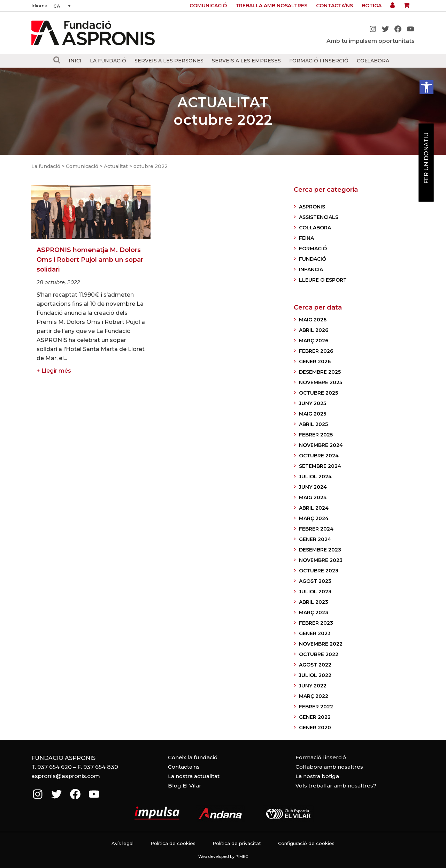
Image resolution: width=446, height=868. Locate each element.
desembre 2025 (320, 372)
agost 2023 (315, 581)
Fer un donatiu (426, 158)
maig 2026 (313, 320)
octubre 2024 (319, 456)
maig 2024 (313, 497)
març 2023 (314, 612)
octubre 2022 (319, 654)
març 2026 (314, 341)
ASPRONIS (312, 207)
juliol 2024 (315, 477)
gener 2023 (315, 633)
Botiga (372, 6)
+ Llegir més (54, 371)
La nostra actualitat (194, 776)
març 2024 (314, 518)
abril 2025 (313, 424)
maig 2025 (313, 414)
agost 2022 (315, 665)
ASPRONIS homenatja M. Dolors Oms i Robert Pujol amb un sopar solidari (90, 260)
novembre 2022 (321, 644)
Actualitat (116, 166)
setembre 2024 (320, 466)
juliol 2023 (315, 592)
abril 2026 (314, 330)
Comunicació (208, 6)
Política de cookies (173, 843)
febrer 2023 (316, 623)
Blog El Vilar (185, 786)
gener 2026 (315, 361)
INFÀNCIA (311, 269)
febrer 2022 (316, 707)
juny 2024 (313, 487)
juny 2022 (313, 686)
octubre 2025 (318, 393)
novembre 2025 (321, 382)
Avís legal (122, 843)
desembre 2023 (320, 550)
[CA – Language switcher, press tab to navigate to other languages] (62, 6)
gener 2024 (315, 539)
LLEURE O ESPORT (323, 280)
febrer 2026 (316, 351)
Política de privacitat (237, 843)
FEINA (306, 238)
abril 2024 (314, 508)
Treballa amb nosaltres (271, 6)
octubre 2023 (319, 571)
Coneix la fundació (193, 757)
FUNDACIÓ (313, 259)
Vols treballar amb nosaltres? (336, 786)
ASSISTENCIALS (319, 217)
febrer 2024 (316, 529)
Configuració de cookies (306, 843)
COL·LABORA (315, 228)
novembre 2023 (321, 560)
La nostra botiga (317, 776)
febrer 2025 (316, 435)
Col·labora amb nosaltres (329, 767)
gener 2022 (315, 717)
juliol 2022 (315, 675)
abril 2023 (314, 602)
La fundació (46, 166)
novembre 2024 (321, 445)
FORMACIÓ (313, 249)
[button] (426, 87)
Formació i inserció (321, 757)
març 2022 (314, 696)
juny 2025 (313, 403)
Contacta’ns (334, 6)
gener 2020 (315, 728)
